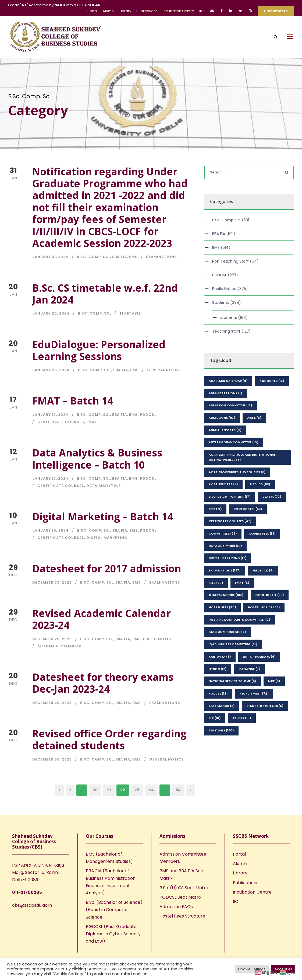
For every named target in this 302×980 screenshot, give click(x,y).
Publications (147, 11)
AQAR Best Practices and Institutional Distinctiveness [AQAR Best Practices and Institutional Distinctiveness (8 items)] (242, 471)
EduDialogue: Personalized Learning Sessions (99, 364)
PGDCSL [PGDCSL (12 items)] (218, 707)
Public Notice (158, 653)
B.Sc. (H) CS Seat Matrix (184, 902)
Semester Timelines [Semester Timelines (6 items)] (265, 720)
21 (109, 804)
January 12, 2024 (50, 492)
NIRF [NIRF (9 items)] (274, 695)
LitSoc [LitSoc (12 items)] (218, 683)
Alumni (109, 11)
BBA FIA (120, 271)
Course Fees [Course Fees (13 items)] (262, 547)
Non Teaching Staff (230, 275)
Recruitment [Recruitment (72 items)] (254, 707)
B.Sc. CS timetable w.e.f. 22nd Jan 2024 (105, 307)
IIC (201, 11)
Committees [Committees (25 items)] (223, 547)
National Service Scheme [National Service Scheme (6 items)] (232, 695)
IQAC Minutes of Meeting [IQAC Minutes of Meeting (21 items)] (233, 658)
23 (137, 804)
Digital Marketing (107, 552)
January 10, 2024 (51, 544)
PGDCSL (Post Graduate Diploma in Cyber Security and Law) (113, 948)
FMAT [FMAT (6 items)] (242, 597)
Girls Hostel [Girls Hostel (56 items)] (270, 609)
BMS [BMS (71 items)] (215, 523)
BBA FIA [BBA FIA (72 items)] (272, 511)
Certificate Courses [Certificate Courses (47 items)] (230, 535)
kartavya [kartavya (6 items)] (220, 671)
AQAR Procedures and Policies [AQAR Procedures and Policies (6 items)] (237, 486)
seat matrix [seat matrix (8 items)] (222, 720)
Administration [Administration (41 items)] (225, 407)
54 (178, 804)
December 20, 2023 (52, 716)
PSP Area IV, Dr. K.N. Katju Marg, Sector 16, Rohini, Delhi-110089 (38, 886)
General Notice (164, 384)
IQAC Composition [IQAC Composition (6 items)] (227, 646)
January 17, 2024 (50, 429)
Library (125, 11)
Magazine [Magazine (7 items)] (249, 683)
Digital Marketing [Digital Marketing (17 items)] (228, 572)
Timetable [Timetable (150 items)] (221, 744)
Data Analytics (104, 500)
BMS (133, 271)
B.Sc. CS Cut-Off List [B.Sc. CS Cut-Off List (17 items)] (230, 511)
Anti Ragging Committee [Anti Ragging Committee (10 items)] (234, 456)
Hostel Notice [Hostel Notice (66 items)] (264, 621)
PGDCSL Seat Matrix (180, 911)
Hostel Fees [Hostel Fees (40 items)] (222, 621)
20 (95, 804)
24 (151, 804)
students (229, 332)
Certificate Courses (61, 436)
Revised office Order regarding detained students (109, 753)
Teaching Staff (226, 345)
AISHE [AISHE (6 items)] (254, 432)
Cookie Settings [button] (252, 969)
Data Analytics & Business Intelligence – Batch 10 (97, 472)
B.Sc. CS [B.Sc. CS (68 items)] (260, 498)
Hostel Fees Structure (182, 930)
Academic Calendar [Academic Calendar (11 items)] (228, 395)
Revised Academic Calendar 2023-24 (102, 633)
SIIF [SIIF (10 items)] (215, 732)
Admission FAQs (176, 921)
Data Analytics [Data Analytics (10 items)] (225, 560)
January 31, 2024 (50, 271)
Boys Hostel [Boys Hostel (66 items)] (248, 523)
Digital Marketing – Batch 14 (103, 530)
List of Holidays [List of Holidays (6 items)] (259, 671)
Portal (93, 11)
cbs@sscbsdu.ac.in (32, 919)
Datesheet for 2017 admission (107, 582)
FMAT (92, 436)
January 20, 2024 (51, 327)
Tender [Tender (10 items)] (242, 732)
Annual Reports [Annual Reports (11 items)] (225, 444)
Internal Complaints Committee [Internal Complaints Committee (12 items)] (239, 633)
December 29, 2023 (52, 596)
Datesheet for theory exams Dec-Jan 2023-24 (103, 697)
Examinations (161, 271)
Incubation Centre (178, 11)
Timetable (130, 327)
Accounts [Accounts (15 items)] (272, 395)
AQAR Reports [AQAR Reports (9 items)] (223, 498)
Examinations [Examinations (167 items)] (225, 584)
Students (221, 316)
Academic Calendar (59, 660)
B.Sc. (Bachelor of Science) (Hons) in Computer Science (114, 924)
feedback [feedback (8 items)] (263, 584)
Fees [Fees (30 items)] (216, 597)
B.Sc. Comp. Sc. (93, 271)
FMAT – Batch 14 (73, 415)
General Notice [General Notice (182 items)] (226, 609)
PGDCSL (148, 429)
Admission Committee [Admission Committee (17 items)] (230, 419)
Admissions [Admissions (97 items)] (222, 432)
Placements (276, 11)
